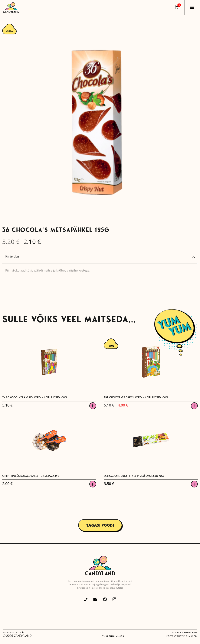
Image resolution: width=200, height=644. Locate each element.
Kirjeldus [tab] (12, 256)
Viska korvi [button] (93, 406)
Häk (22, 632)
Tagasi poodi (100, 525)
